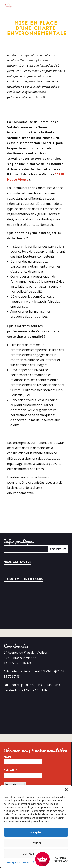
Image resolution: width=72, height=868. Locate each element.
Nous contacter (17, 562)
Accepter (36, 832)
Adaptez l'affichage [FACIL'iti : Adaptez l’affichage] (52, 859)
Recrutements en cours (23, 579)
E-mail (11, 770)
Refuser (36, 843)
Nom (7, 757)
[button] (66, 790)
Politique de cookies (18, 863)
